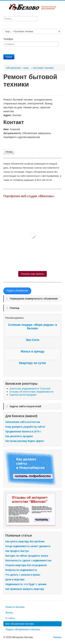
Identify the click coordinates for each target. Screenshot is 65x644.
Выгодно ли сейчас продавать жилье (27, 556)
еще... (27, 68)
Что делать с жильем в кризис (23, 575)
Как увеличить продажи (19, 436)
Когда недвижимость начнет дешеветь (28, 546)
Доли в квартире (15, 579)
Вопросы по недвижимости (21, 570)
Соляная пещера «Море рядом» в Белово (32, 327)
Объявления (13, 68)
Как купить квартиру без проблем (25, 541)
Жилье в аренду (32, 351)
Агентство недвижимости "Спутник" (30, 389)
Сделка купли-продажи (23, 395)
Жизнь (9, 613)
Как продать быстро (17, 551)
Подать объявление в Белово (23, 629)
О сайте (10, 618)
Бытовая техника (43, 68)
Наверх (57, 637)
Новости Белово (15, 607)
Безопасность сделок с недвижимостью (28, 560)
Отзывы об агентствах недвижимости (31, 392)
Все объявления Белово (20, 624)
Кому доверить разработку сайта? (25, 427)
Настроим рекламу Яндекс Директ (25, 441)
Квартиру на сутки (32, 363)
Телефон (9, 39)
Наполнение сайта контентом (23, 422)
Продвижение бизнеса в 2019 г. (23, 431)
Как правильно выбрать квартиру (25, 589)
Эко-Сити (32, 340)
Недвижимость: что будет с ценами (26, 584)
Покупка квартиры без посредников (26, 565)
